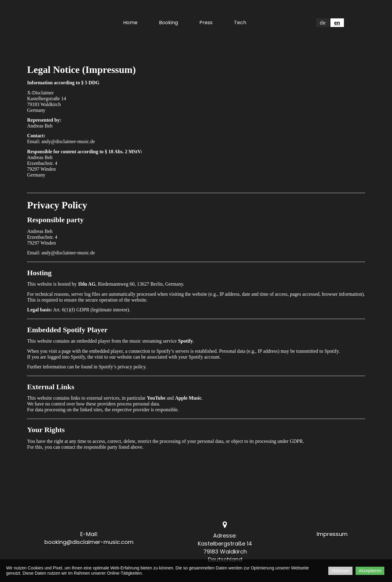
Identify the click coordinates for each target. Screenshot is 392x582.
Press (206, 23)
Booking (168, 23)
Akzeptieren (370, 571)
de (323, 23)
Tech (240, 23)
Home (130, 23)
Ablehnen (340, 571)
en (337, 23)
